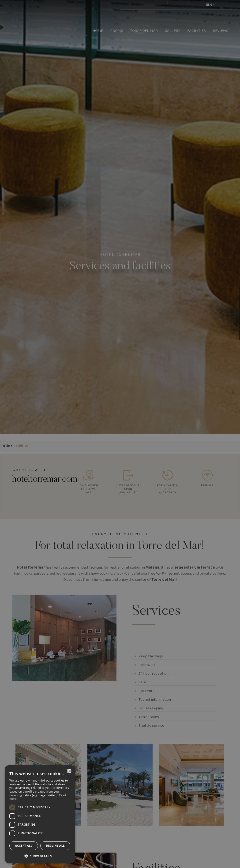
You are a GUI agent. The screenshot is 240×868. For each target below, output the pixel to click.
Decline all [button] (55, 846)
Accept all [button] (24, 846)
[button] (40, 856)
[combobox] (69, 771)
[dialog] (40, 814)
